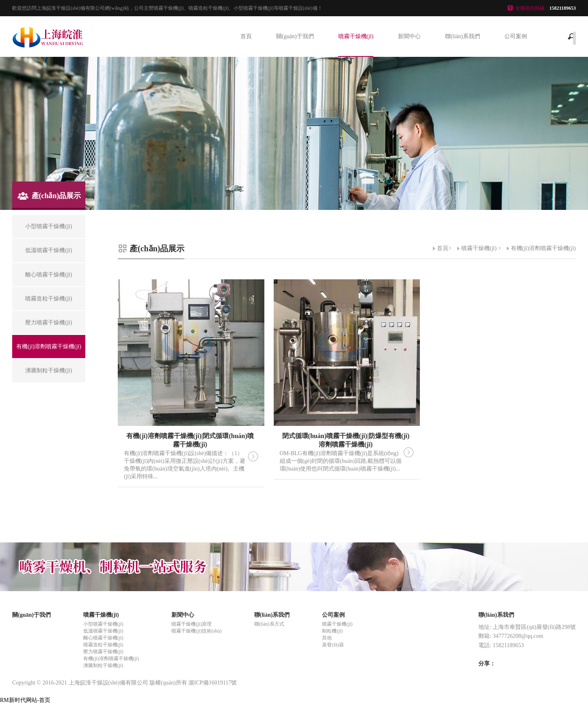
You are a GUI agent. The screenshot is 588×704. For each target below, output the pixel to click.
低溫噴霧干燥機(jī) (103, 631)
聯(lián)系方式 (269, 624)
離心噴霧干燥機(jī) (103, 638)
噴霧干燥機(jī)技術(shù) (196, 631)
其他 (327, 638)
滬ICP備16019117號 (213, 683)
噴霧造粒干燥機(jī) (103, 645)
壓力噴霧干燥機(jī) (103, 652)
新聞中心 (409, 36)
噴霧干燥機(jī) (356, 36)
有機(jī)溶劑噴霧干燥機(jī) (543, 248)
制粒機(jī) (332, 631)
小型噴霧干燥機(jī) (103, 624)
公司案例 (516, 36)
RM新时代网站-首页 (25, 700)
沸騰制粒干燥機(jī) (103, 665)
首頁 (246, 36)
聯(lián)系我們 (463, 36)
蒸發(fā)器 (333, 645)
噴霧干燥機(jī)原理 (191, 624)
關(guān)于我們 (295, 36)
